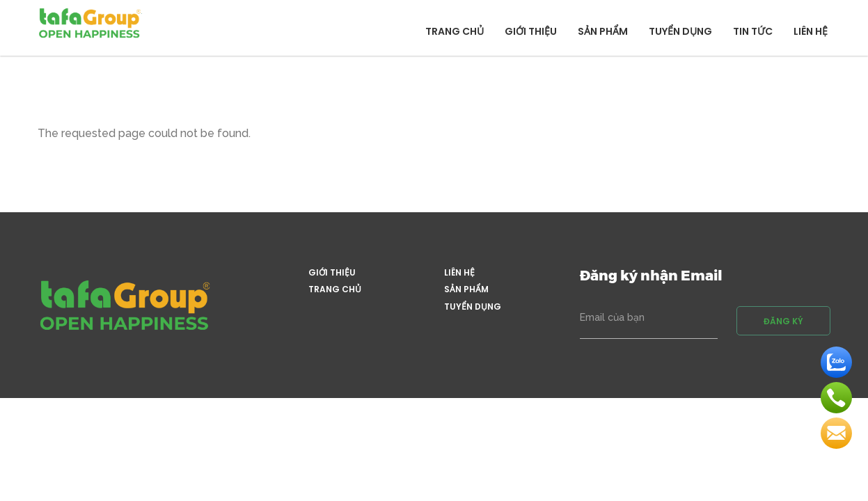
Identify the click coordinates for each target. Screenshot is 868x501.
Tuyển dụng (680, 31)
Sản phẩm (603, 31)
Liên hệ (811, 31)
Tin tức (753, 31)
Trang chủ (455, 31)
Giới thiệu (531, 31)
